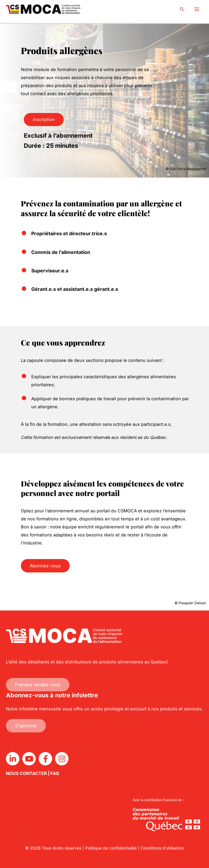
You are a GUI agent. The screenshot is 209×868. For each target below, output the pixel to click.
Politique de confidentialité (111, 848)
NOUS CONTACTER (26, 773)
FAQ (55, 773)
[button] (182, 9)
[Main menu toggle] (197, 9)
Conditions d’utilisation (162, 848)
